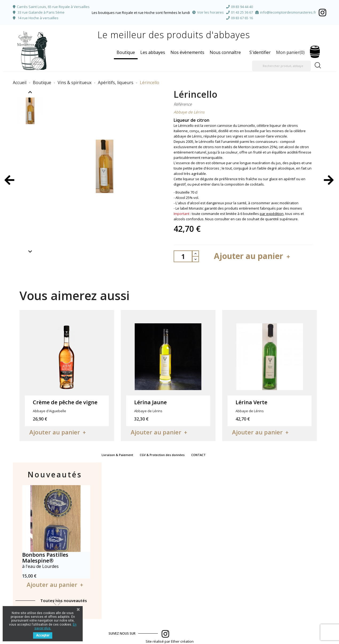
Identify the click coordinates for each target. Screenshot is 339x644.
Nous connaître (225, 52)
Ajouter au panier (253, 256)
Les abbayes (153, 52)
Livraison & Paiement (117, 455)
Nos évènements (187, 52)
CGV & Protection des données (162, 455)
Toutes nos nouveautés (64, 600)
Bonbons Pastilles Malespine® (45, 558)
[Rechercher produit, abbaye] (281, 66)
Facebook (322, 12)
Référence (183, 104)
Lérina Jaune (150, 402)
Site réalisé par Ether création (170, 641)
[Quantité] (183, 256)
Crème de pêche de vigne (65, 402)
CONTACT (198, 455)
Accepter (43, 635)
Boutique (126, 52)
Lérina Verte (251, 402)
